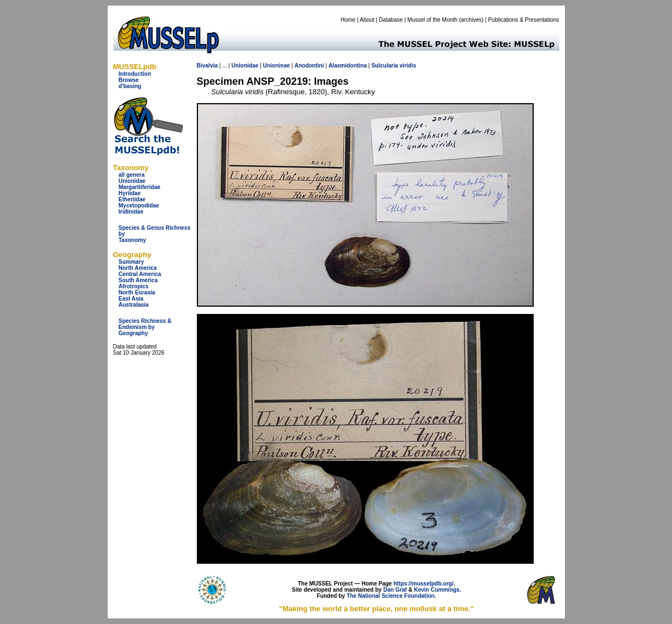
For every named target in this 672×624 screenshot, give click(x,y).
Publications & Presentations (523, 20)
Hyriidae (130, 193)
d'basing (130, 86)
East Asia (131, 299)
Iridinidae (131, 212)
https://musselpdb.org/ (423, 584)
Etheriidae (132, 199)
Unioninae (276, 66)
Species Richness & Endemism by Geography (145, 327)
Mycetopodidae (139, 205)
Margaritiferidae (140, 187)
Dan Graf (395, 590)
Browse (129, 80)
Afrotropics (134, 286)
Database (391, 20)
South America (138, 280)
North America (138, 268)
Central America (140, 274)
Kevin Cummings (437, 590)
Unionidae (132, 181)
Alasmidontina (348, 66)
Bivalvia (207, 66)
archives (471, 20)
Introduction (135, 74)
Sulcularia (385, 66)
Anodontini (309, 66)
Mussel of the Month (432, 20)
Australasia (134, 305)
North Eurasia (137, 292)
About (367, 20)
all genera (132, 175)
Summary (132, 262)
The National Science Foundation (390, 596)
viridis (408, 66)
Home (348, 20)
